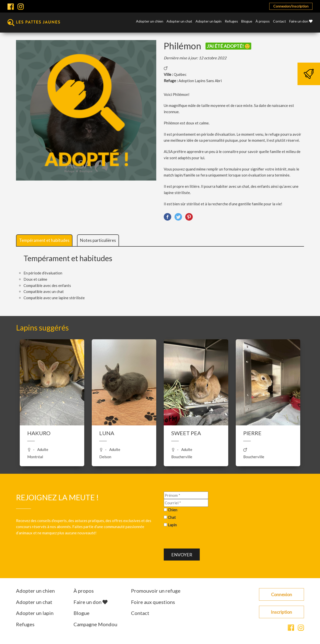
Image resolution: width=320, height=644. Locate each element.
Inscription (281, 612)
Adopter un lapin (208, 21)
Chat (172, 517)
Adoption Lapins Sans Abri (200, 81)
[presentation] (202, 539)
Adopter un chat (179, 21)
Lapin (172, 525)
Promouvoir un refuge (156, 591)
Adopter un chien (150, 21)
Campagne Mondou (95, 624)
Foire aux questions (153, 602)
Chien (172, 510)
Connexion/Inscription (291, 6)
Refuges (231, 21)
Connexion (281, 594)
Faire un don (301, 21)
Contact (279, 21)
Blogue (247, 21)
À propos (263, 21)
